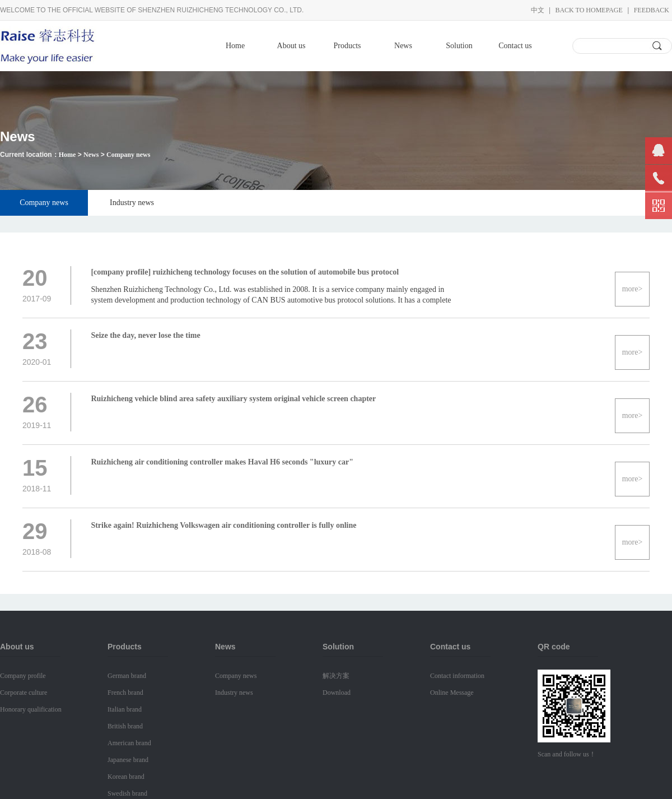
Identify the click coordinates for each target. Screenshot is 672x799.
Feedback (652, 10)
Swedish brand (127, 793)
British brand (125, 726)
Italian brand (125, 709)
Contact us (515, 46)
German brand (127, 676)
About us (291, 46)
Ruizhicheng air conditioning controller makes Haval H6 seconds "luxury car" (222, 462)
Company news (128, 155)
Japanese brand (128, 760)
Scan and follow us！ (567, 754)
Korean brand (126, 777)
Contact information (457, 676)
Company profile (23, 676)
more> (633, 289)
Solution (459, 46)
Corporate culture (24, 693)
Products (347, 46)
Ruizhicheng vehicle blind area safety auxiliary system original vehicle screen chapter (233, 399)
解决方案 (336, 676)
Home (235, 46)
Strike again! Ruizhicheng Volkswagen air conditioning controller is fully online (223, 525)
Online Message (452, 693)
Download (337, 693)
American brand (129, 743)
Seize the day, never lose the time (145, 335)
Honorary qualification (31, 709)
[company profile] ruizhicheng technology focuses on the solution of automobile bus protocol (245, 272)
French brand (125, 693)
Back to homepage (589, 10)
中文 (538, 10)
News (403, 46)
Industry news (132, 203)
